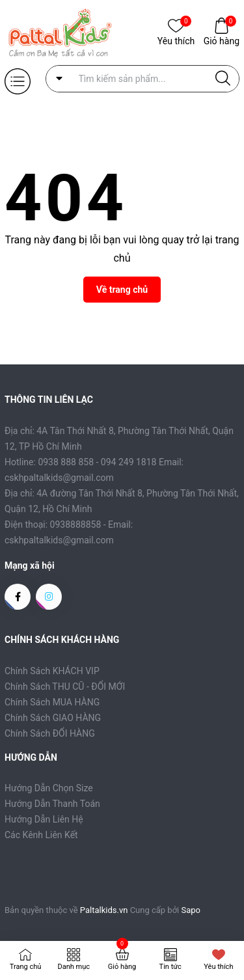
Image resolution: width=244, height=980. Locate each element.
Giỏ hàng (222, 40)
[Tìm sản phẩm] (143, 79)
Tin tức (170, 967)
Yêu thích (176, 40)
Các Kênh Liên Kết (41, 835)
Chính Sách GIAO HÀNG (53, 718)
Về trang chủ (122, 290)
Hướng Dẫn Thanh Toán (52, 804)
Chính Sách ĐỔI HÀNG (50, 733)
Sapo (191, 910)
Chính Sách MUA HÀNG (52, 702)
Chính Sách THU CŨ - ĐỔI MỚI (65, 687)
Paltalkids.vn (104, 910)
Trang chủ (26, 967)
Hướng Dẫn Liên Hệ (44, 819)
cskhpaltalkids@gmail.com (59, 540)
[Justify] (223, 79)
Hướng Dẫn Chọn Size (49, 788)
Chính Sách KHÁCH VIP (52, 671)
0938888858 (76, 524)
